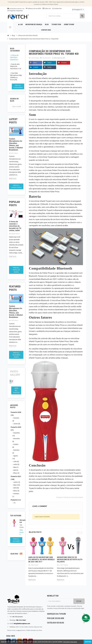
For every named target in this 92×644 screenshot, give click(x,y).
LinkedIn (36, 67)
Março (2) (16, 473)
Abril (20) (16, 488)
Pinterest (64, 63)
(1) (14, 503)
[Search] (66, 16)
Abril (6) (16, 470)
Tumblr (49, 67)
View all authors (16, 540)
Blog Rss (16, 554)
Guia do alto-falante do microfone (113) (16, 66)
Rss (20, 641)
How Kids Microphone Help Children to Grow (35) (16, 76)
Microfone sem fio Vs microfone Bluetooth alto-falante (70, 560)
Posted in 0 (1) (16, 500)
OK (79, 601)
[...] (28, 613)
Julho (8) (16, 462)
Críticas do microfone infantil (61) (14, 57)
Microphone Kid (21, 521)
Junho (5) (16, 464)
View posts (21, 531)
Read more (13, 178)
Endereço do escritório (33, 8)
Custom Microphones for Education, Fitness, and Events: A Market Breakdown (16, 144)
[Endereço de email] (60, 601)
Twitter (49, 63)
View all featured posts (16, 355)
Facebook (8, 641)
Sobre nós (47, 8)
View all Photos (16, 390)
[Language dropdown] (78, 10)
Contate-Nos (57, 8)
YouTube (25, 641)
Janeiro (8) (17, 424)
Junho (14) (17, 482)
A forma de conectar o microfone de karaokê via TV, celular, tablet (15, 226)
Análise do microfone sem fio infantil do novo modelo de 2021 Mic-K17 (41, 560)
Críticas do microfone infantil (73, 497)
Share (35, 63)
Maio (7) (16, 467)
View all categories (18, 86)
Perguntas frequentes (15, 11)
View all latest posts (16, 186)
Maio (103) (17, 485)
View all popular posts (16, 270)
